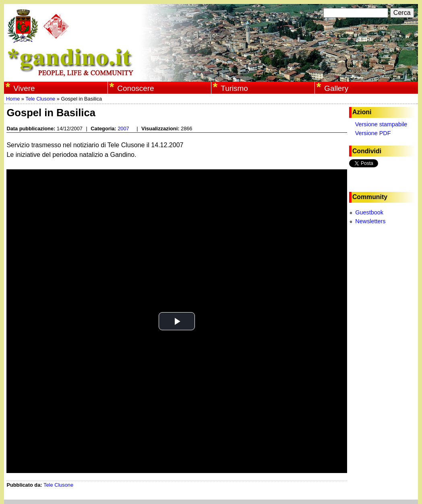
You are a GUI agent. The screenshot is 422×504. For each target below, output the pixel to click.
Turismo (234, 88)
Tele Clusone (40, 99)
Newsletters (370, 221)
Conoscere (135, 88)
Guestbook (369, 212)
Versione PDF (373, 133)
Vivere (24, 88)
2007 (123, 129)
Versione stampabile (381, 124)
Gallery (336, 88)
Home (13, 99)
